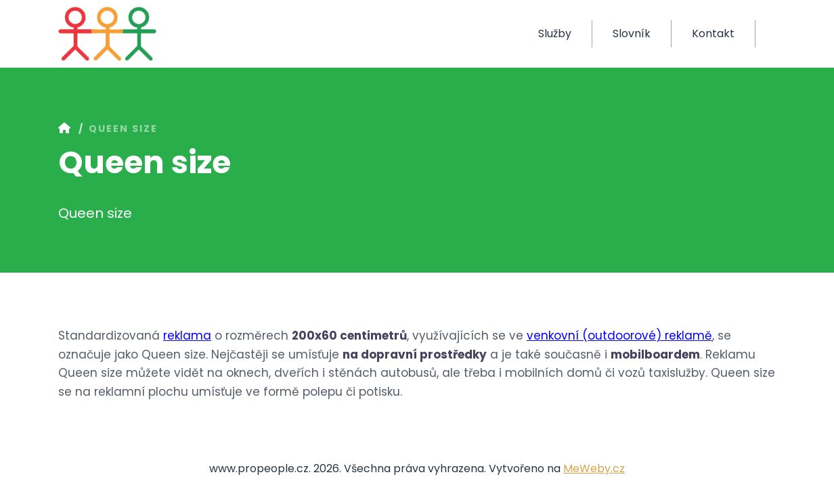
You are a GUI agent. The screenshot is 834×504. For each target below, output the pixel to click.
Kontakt (713, 33)
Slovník (632, 33)
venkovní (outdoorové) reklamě (619, 336)
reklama (187, 336)
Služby (555, 33)
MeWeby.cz (594, 468)
